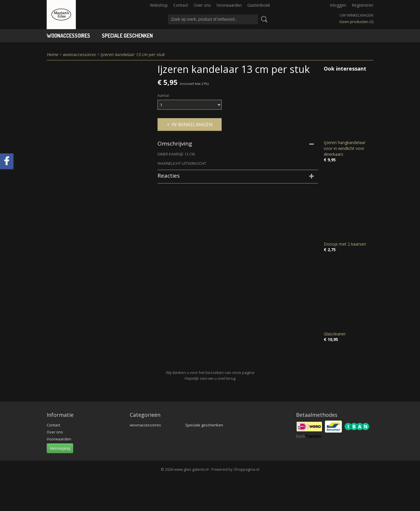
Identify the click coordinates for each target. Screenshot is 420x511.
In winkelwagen (192, 125)
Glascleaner (335, 334)
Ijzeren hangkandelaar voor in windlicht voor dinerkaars (345, 148)
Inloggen (338, 5)
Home (52, 54)
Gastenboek (259, 5)
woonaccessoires (68, 36)
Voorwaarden (229, 5)
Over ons (202, 5)
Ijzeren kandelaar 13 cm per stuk (132, 54)
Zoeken (263, 19)
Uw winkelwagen (357, 15)
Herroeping (60, 448)
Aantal (163, 95)
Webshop (159, 5)
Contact (181, 5)
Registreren (363, 5)
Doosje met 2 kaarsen (345, 244)
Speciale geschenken (127, 36)
